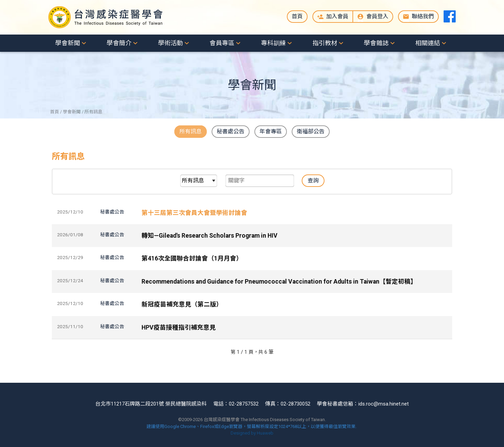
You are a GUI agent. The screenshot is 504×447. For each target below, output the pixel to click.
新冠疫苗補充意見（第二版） (182, 304)
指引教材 (325, 43)
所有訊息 (191, 131)
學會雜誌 (376, 43)
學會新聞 (68, 43)
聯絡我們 (423, 16)
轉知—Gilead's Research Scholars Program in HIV (210, 236)
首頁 (297, 16)
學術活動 (171, 43)
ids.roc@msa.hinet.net (384, 404)
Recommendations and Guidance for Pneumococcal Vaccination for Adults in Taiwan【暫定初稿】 (279, 282)
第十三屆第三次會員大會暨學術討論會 (194, 213)
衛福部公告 (311, 131)
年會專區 (271, 131)
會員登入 (377, 16)
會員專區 (222, 43)
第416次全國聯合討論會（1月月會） (192, 258)
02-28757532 (244, 404)
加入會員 (337, 16)
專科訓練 (273, 43)
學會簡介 (119, 43)
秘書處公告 (231, 131)
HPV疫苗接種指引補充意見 (179, 327)
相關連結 (428, 43)
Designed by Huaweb (252, 433)
